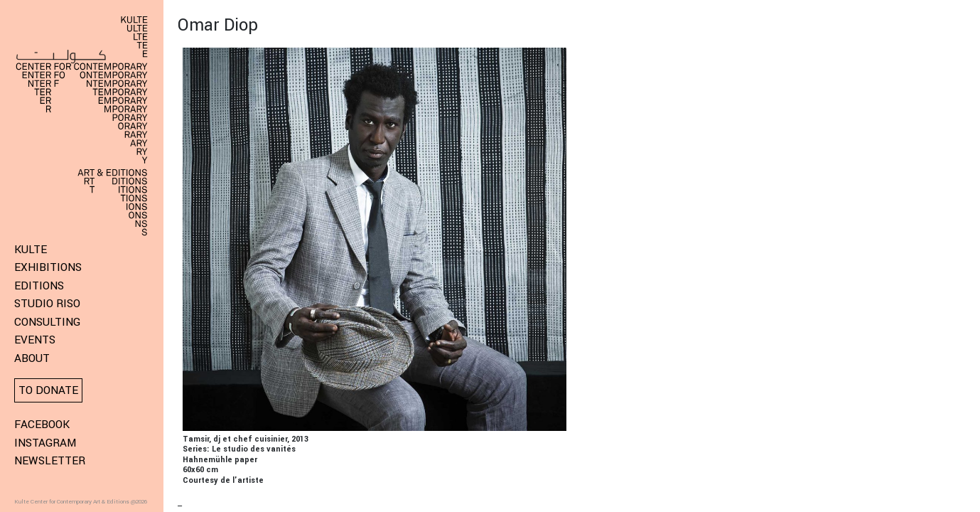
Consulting (47, 322)
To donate (48, 390)
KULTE (31, 250)
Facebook (42, 425)
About (32, 358)
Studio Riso (47, 304)
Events (35, 340)
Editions (39, 286)
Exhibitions (48, 267)
